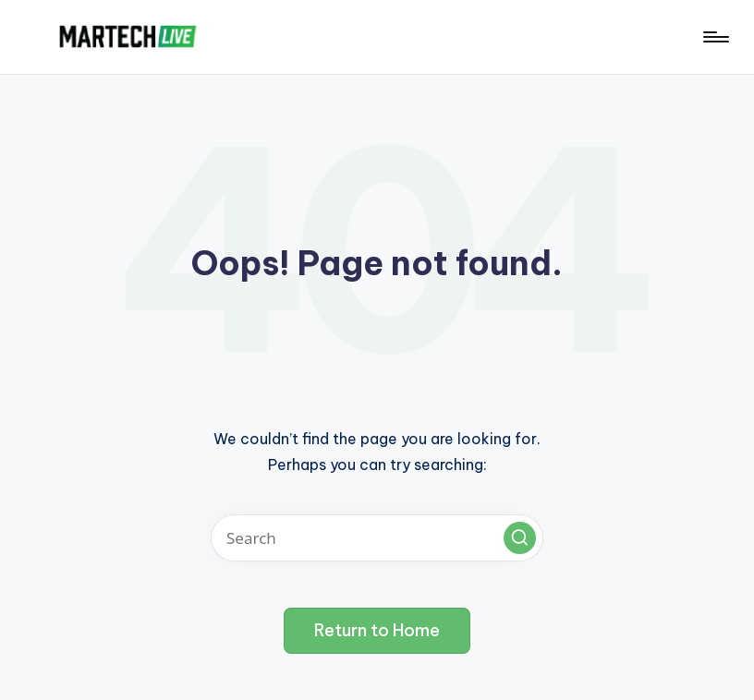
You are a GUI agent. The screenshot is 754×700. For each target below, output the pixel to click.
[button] (520, 538)
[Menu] (715, 37)
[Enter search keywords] (377, 538)
